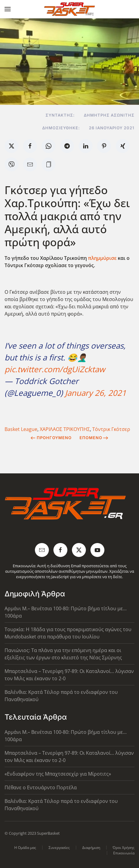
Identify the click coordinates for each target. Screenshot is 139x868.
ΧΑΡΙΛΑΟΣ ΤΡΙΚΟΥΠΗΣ (65, 429)
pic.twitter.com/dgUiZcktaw (55, 369)
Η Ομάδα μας (25, 848)
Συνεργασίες (59, 848)
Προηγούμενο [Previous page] (51, 438)
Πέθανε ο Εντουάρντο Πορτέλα (41, 787)
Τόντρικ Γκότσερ (111, 429)
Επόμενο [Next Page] (94, 438)
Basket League (21, 429)
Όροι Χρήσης (124, 848)
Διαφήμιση (91, 848)
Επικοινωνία (124, 853)
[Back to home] (70, 9)
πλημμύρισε (102, 258)
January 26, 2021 (96, 393)
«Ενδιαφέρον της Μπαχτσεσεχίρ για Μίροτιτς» (58, 774)
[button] (8, 9)
